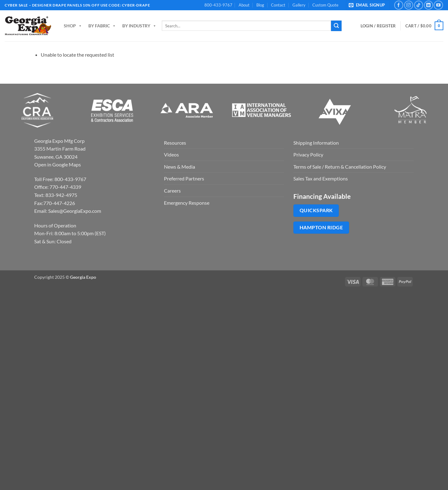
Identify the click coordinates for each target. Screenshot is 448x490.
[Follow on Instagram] (409, 5)
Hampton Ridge (321, 227)
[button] (368, 5)
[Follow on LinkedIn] (429, 5)
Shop (73, 26)
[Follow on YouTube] (438, 5)
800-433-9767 (218, 5)
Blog (260, 5)
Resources (175, 143)
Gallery (299, 5)
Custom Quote (325, 5)
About (244, 5)
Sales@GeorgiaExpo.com (75, 211)
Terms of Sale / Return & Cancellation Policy (340, 167)
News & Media (180, 167)
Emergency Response (187, 203)
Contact (278, 5)
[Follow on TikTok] (419, 5)
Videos (171, 154)
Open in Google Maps (58, 164)
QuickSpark (316, 210)
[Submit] (336, 26)
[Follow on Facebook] (399, 5)
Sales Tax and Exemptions (321, 178)
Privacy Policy (308, 154)
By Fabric (102, 26)
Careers (172, 191)
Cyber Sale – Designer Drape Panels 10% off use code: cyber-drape (77, 5)
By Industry (139, 26)
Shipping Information (316, 143)
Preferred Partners (184, 178)
